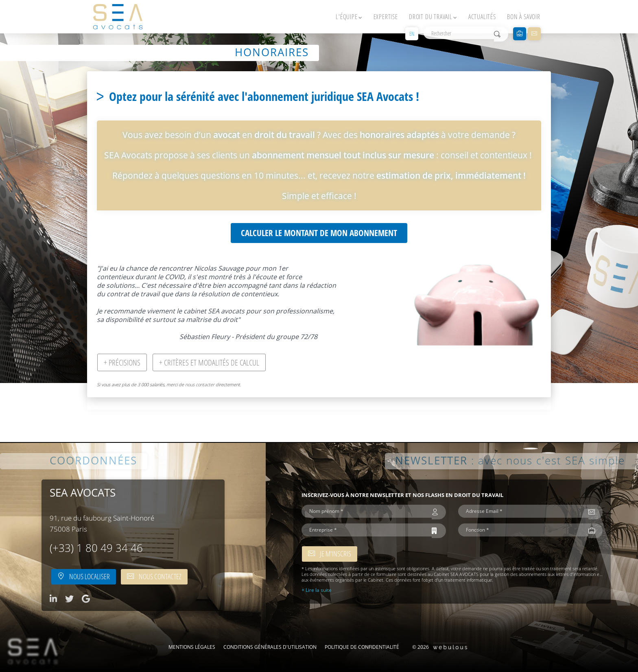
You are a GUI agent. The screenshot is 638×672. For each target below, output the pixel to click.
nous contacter (200, 384)
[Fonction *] (523, 530)
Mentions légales (192, 647)
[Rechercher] (459, 33)
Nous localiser (84, 576)
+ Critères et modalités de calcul (209, 362)
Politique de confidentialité (362, 647)
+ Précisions (122, 362)
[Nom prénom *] (367, 511)
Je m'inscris (330, 554)
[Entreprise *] (367, 530)
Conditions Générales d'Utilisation (270, 647)
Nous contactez (154, 576)
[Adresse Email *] (523, 511)
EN (412, 34)
